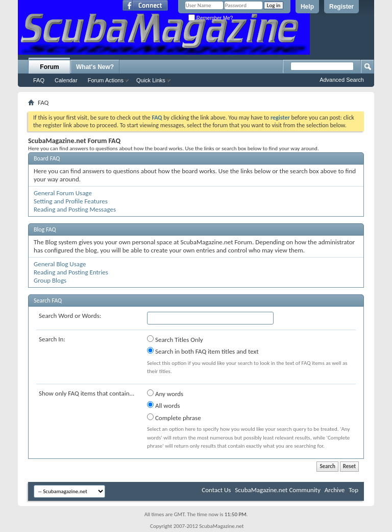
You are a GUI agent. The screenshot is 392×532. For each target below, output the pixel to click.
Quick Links (151, 80)
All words (164, 405)
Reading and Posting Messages (75, 209)
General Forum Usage (63, 193)
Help (307, 7)
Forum (49, 67)
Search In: (52, 339)
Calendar (66, 80)
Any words (165, 394)
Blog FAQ (45, 229)
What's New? (95, 67)
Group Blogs (50, 280)
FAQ (39, 80)
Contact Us (216, 490)
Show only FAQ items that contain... (87, 393)
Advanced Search (342, 80)
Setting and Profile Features (71, 201)
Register (341, 7)
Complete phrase (174, 418)
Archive (335, 490)
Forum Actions (106, 80)
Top (353, 490)
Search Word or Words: (70, 316)
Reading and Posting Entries (71, 272)
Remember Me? (211, 18)
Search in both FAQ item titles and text (203, 351)
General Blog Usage (60, 264)
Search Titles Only (175, 339)
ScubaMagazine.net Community (277, 490)
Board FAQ (47, 158)
